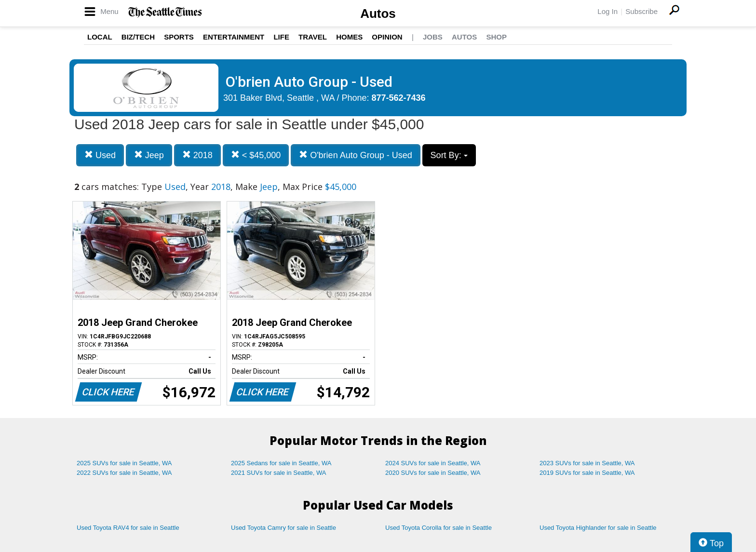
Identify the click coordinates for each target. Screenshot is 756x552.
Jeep (149, 155)
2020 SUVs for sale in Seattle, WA (433, 473)
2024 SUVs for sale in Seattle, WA (433, 463)
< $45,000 (256, 155)
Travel (313, 37)
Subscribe (641, 11)
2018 (197, 155)
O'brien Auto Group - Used (356, 155)
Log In (607, 11)
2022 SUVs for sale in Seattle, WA (124, 473)
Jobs (433, 37)
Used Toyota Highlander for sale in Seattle (598, 528)
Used (100, 155)
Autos (378, 13)
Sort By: (449, 155)
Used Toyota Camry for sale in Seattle (283, 528)
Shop (496, 37)
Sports (179, 37)
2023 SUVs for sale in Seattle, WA (587, 463)
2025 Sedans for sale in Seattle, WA (281, 463)
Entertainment (234, 37)
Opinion (387, 37)
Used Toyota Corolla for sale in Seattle (439, 528)
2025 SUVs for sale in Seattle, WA (124, 463)
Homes (349, 37)
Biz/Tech (138, 37)
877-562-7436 (399, 98)
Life (281, 37)
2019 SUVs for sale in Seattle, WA (587, 473)
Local (100, 37)
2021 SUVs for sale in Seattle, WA (279, 473)
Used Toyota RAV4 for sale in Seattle (128, 528)
